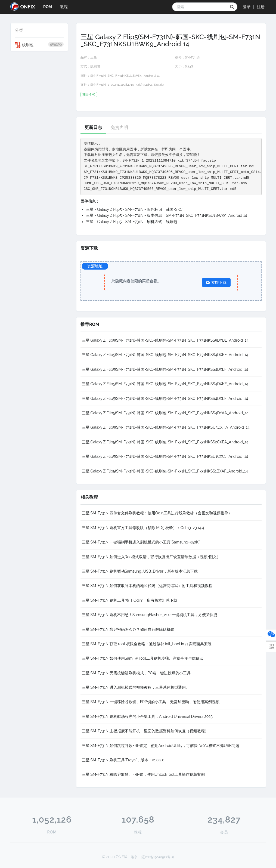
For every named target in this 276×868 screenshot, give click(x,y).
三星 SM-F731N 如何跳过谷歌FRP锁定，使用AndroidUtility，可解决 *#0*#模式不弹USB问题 (161, 746)
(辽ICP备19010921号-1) (157, 857)
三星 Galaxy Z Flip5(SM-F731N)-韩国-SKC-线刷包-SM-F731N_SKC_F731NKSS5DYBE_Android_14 (165, 340)
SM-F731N (193, 57)
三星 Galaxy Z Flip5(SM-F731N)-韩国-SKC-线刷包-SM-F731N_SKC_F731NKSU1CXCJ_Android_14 (165, 456)
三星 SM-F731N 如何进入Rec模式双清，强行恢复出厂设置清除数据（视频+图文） (151, 557)
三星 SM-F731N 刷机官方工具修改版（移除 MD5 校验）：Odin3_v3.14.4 (143, 528)
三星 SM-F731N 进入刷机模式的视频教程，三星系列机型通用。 (136, 687)
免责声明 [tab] (119, 127)
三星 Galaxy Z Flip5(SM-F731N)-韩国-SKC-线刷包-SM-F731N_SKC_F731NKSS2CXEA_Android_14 (165, 442)
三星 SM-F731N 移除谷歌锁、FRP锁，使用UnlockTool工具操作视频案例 (143, 774)
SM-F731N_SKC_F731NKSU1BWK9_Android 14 (125, 76)
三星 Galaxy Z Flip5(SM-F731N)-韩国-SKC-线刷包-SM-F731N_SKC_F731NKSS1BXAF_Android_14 (165, 471)
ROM (48, 7)
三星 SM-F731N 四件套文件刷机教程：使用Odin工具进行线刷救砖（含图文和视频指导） (157, 513)
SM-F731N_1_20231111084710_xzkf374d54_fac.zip (127, 85)
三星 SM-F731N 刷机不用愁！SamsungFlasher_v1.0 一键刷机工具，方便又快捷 (150, 615)
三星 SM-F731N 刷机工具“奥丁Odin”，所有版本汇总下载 (130, 600)
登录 (247, 7)
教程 (64, 7)
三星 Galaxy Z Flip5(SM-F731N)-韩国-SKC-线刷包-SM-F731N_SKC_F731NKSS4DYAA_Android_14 (165, 413)
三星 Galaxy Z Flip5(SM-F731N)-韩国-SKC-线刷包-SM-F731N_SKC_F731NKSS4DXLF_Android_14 (165, 369)
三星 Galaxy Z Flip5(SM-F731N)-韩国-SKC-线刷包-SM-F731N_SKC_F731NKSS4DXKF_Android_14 (165, 355)
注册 (261, 7)
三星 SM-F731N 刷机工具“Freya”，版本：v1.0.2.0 (123, 760)
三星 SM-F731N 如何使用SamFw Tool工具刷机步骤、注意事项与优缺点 (142, 658)
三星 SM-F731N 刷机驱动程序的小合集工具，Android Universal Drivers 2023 (147, 716)
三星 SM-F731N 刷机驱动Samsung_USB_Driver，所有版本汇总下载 (140, 571)
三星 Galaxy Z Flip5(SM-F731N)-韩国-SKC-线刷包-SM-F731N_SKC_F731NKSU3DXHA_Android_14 (166, 427)
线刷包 (39, 45)
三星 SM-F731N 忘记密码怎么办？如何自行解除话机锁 (128, 629)
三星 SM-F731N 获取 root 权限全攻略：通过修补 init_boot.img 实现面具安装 (147, 644)
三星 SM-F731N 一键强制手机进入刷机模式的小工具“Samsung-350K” (141, 542)
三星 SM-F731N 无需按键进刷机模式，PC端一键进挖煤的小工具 (136, 673)
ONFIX (23, 7)
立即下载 (216, 282)
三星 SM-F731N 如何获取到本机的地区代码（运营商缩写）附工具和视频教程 (147, 586)
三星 (94, 57)
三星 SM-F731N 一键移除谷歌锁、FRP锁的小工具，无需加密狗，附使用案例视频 (151, 702)
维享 (134, 857)
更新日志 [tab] (93, 127)
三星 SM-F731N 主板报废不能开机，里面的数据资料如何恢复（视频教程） (145, 731)
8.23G (189, 66)
